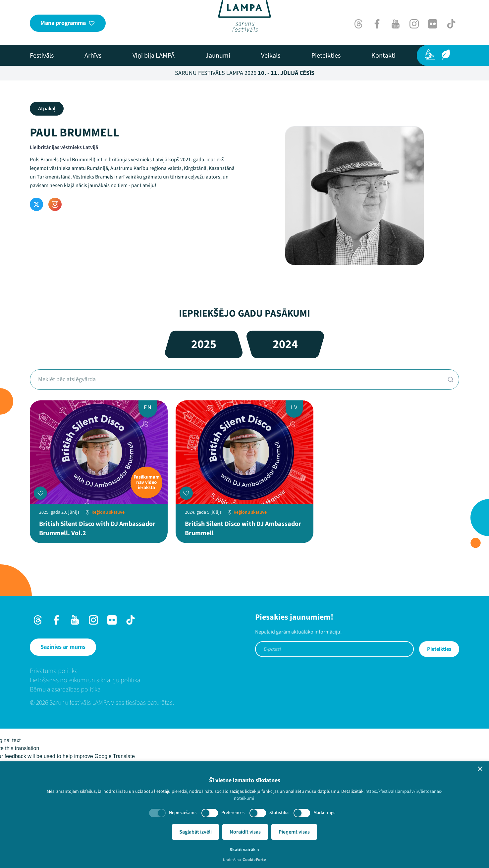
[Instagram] (414, 24)
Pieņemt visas (294, 832)
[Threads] (358, 24)
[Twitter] (36, 204)
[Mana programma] (68, 23)
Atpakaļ (47, 109)
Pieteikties (439, 649)
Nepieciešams (183, 813)
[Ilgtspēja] (446, 54)
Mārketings (324, 813)
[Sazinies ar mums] (63, 647)
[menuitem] (42, 56)
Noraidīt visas (245, 832)
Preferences (233, 813)
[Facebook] (377, 24)
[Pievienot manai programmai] (40, 493)
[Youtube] (396, 24)
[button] (480, 769)
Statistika (279, 813)
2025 (204, 344)
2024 (285, 344)
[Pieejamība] (430, 54)
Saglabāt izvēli (195, 832)
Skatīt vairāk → (245, 850)
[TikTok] (451, 24)
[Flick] (433, 24)
